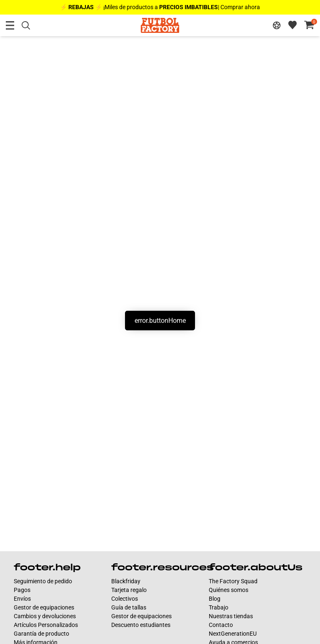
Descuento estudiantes (141, 625)
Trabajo (219, 607)
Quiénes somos (229, 590)
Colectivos (125, 599)
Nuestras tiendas (231, 616)
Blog (215, 599)
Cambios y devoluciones (45, 616)
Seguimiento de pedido (43, 581)
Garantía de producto (41, 634)
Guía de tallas (129, 607)
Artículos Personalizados (46, 625)
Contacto (221, 625)
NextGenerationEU (233, 634)
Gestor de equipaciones (44, 607)
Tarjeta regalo (129, 590)
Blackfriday (126, 581)
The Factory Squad (233, 581)
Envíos (22, 599)
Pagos (22, 590)
